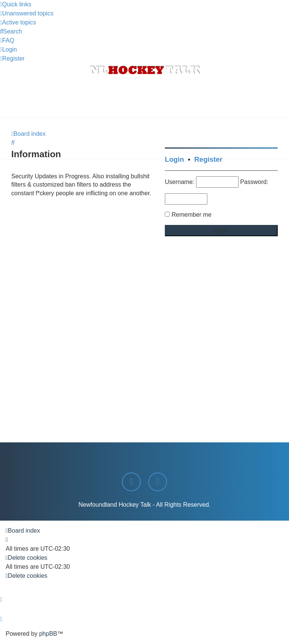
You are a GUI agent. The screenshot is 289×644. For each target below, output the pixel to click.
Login (174, 159)
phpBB (48, 634)
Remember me (192, 215)
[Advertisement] (144, 97)
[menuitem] (27, 13)
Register (208, 159)
